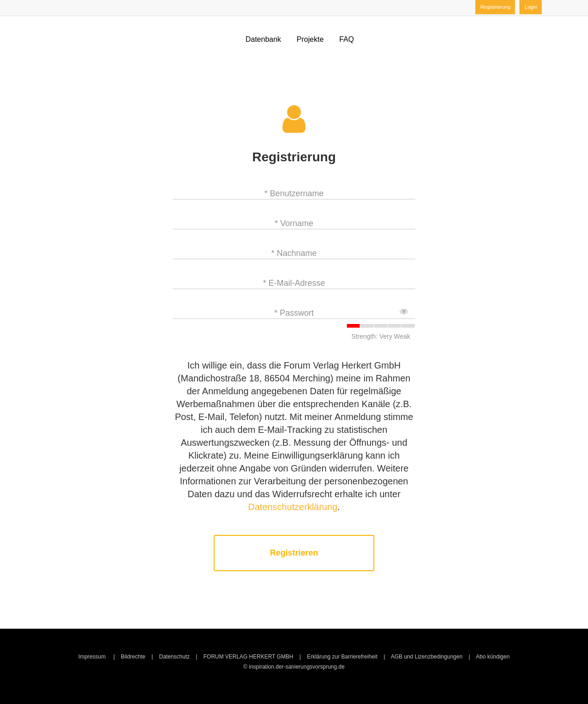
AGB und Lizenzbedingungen (427, 657)
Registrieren (294, 553)
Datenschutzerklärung (293, 507)
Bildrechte (133, 657)
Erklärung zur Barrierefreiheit (342, 657)
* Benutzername (294, 193)
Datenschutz (174, 657)
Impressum (93, 657)
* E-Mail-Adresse (294, 283)
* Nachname (294, 253)
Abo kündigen (493, 657)
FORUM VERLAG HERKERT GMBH (249, 657)
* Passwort (294, 313)
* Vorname (294, 223)
